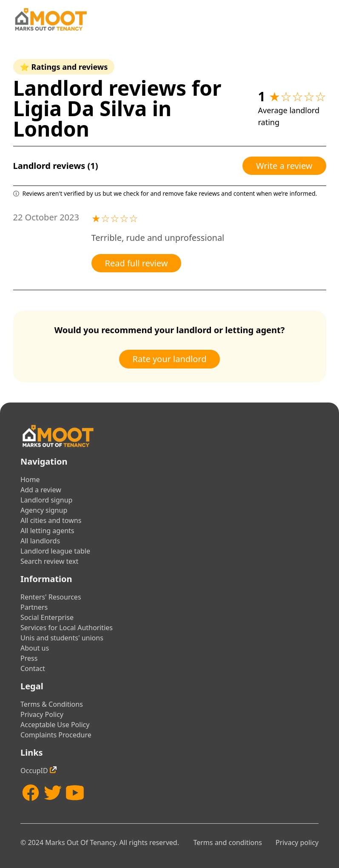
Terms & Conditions (52, 704)
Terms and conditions (227, 842)
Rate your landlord (170, 359)
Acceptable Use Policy (55, 725)
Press (29, 658)
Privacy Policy (42, 714)
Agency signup (44, 510)
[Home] (51, 19)
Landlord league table (55, 551)
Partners (34, 607)
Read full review (137, 263)
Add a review (41, 490)
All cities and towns (51, 520)
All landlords (40, 541)
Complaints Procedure (56, 735)
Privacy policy (297, 842)
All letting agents (47, 531)
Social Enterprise (47, 617)
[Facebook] (31, 793)
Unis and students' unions (62, 638)
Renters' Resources (51, 597)
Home (30, 480)
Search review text (49, 561)
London (51, 129)
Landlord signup (46, 500)
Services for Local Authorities (67, 628)
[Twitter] (53, 793)
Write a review (284, 166)
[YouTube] (75, 793)
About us (35, 648)
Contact (33, 668)
